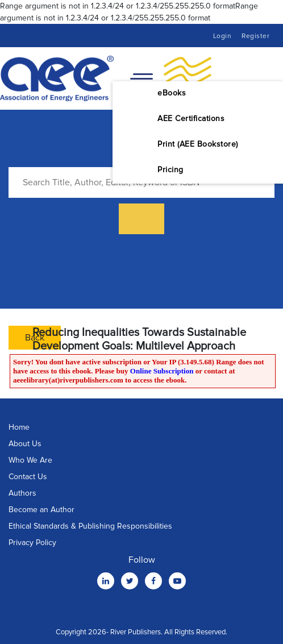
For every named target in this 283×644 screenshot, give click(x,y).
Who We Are (30, 460)
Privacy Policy (32, 543)
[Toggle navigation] (141, 79)
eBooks (172, 93)
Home (19, 427)
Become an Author (41, 510)
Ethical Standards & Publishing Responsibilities (90, 526)
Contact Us (28, 477)
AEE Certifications (191, 119)
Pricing (170, 170)
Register (255, 36)
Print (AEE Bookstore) (198, 144)
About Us (25, 444)
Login (222, 36)
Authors (22, 493)
